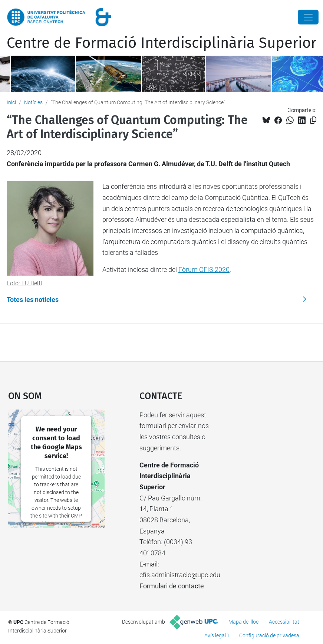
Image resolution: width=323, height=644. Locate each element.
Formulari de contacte (172, 586)
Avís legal (215, 635)
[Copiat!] (313, 120)
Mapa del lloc (243, 622)
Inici (11, 102)
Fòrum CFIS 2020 (204, 270)
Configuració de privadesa (269, 635)
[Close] (308, 17)
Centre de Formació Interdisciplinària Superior (161, 43)
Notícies (33, 102)
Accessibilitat (284, 622)
